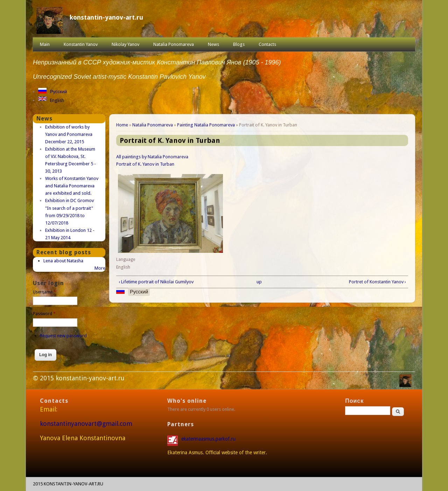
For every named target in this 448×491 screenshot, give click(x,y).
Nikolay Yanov (125, 44)
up (259, 282)
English (57, 100)
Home (122, 125)
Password (44, 314)
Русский (58, 92)
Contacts (267, 44)
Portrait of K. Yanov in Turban (145, 164)
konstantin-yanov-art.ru (106, 17)
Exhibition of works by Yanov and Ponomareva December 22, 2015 (69, 134)
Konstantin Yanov (81, 44)
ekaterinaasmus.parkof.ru (209, 439)
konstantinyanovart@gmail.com (86, 424)
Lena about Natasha (63, 261)
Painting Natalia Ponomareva (206, 125)
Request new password (63, 336)
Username (44, 292)
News (213, 44)
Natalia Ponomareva (174, 44)
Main (45, 44)
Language (126, 260)
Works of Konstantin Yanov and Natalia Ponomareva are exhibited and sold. (72, 186)
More (100, 268)
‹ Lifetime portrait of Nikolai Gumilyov (156, 282)
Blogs (239, 44)
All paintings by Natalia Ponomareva (152, 157)
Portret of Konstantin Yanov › (377, 282)
